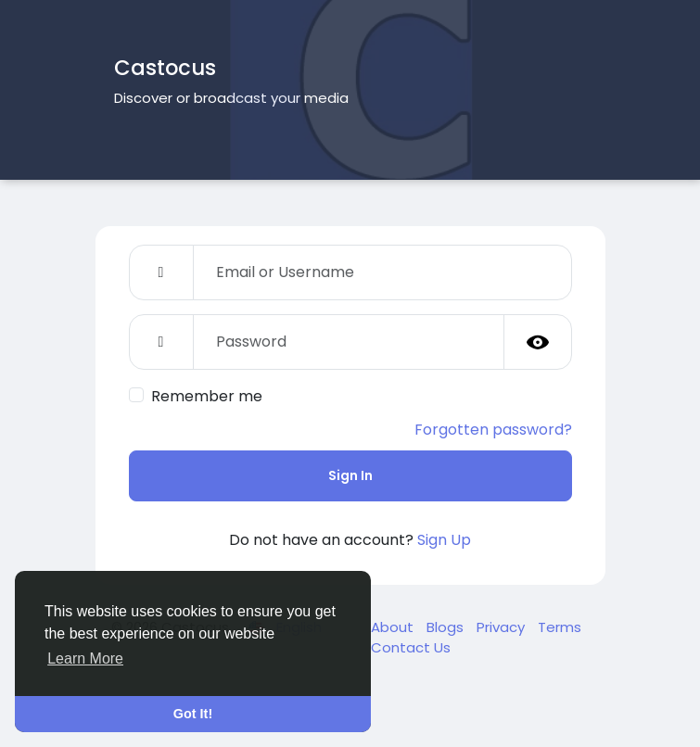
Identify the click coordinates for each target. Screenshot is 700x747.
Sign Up (444, 540)
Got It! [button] (193, 714)
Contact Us (411, 647)
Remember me (207, 396)
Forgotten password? (493, 430)
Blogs (447, 627)
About (394, 627)
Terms (560, 627)
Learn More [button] (85, 658)
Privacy (503, 627)
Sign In (350, 475)
